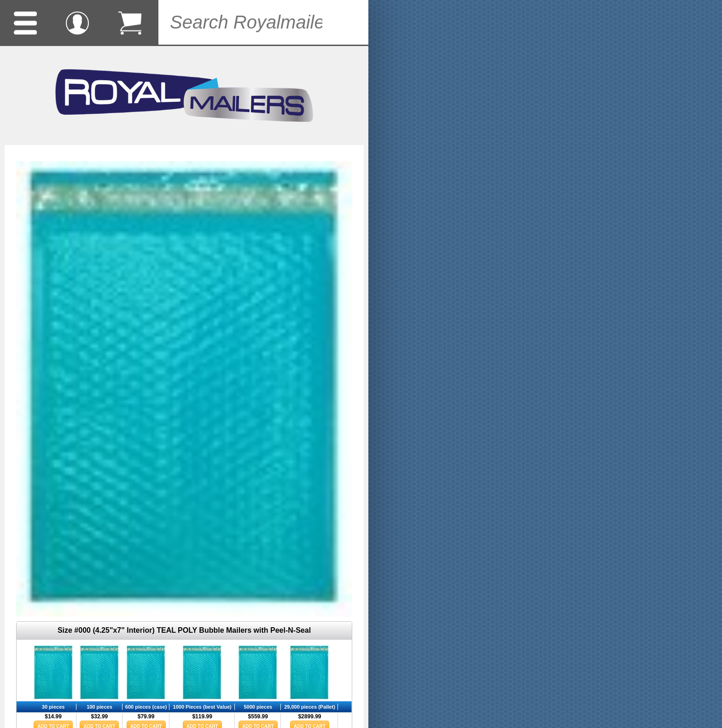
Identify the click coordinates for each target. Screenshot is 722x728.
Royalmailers (184, 95)
